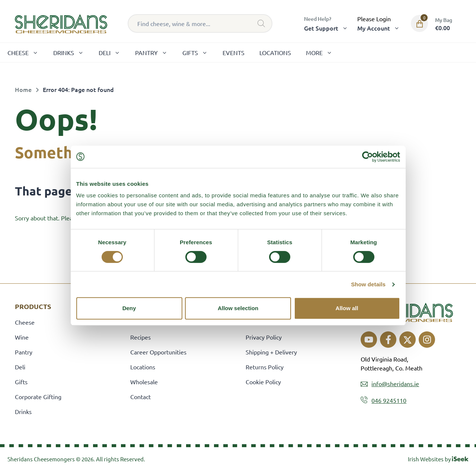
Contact (140, 397)
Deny (129, 308)
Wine (22, 337)
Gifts (199, 52)
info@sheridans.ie (395, 384)
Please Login (374, 19)
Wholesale (144, 382)
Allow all (347, 308)
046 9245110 (389, 400)
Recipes (140, 337)
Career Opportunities (158, 352)
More (323, 52)
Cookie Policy (263, 382)
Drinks (72, 52)
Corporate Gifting (38, 397)
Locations (275, 52)
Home (23, 89)
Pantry (155, 52)
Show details (368, 284)
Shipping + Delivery (271, 352)
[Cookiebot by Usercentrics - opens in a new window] (368, 157)
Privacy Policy (264, 337)
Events (234, 52)
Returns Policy (265, 367)
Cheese (27, 52)
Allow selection (238, 308)
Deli (113, 52)
